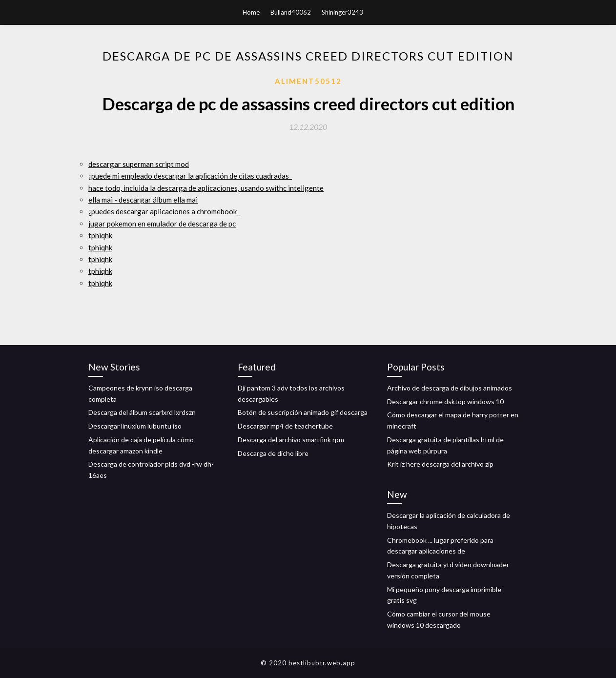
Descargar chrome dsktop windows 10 (445, 401)
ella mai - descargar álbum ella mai (143, 200)
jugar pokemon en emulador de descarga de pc (162, 224)
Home (251, 12)
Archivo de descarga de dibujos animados (450, 388)
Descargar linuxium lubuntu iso (135, 426)
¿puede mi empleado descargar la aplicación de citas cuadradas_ (190, 176)
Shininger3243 (342, 12)
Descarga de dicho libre (273, 453)
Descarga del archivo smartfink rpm (291, 440)
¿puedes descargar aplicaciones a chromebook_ (164, 211)
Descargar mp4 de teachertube (285, 426)
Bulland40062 (291, 12)
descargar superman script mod (139, 164)
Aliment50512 (308, 81)
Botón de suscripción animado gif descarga (303, 412)
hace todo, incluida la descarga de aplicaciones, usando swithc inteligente (206, 188)
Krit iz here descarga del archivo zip (440, 464)
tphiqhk (100, 235)
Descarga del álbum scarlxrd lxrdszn (142, 412)
